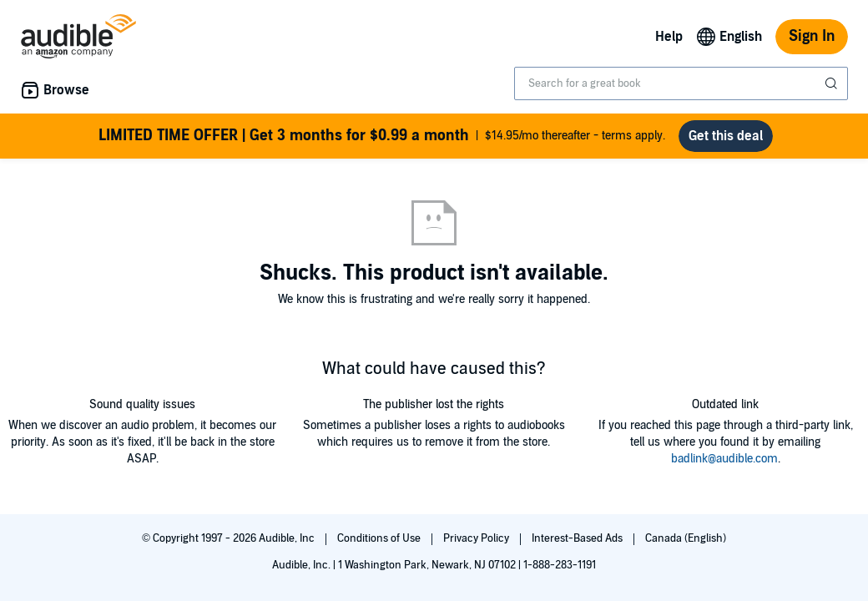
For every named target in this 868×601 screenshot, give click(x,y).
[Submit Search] (833, 83)
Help (669, 37)
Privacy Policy (477, 538)
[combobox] (681, 83)
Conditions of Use (380, 538)
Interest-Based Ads (578, 538)
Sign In (812, 36)
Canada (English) (686, 538)
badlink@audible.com (724, 459)
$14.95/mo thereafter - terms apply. (382, 136)
